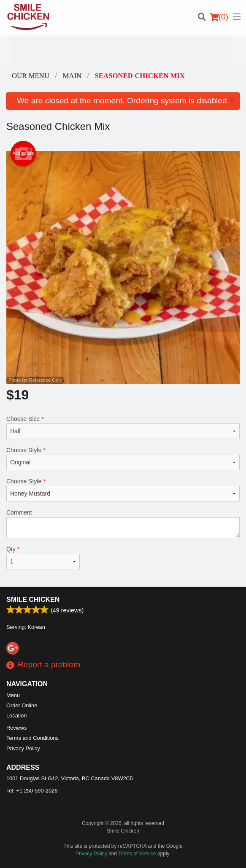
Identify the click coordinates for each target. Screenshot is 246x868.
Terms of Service (137, 854)
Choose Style (123, 458)
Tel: (32, 791)
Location (16, 716)
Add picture (23, 154)
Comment (123, 524)
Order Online (22, 705)
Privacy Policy (23, 748)
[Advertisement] (123, 53)
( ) (219, 17)
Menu (13, 695)
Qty (43, 558)
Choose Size (123, 427)
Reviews (16, 728)
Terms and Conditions (32, 738)
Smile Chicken (33, 600)
